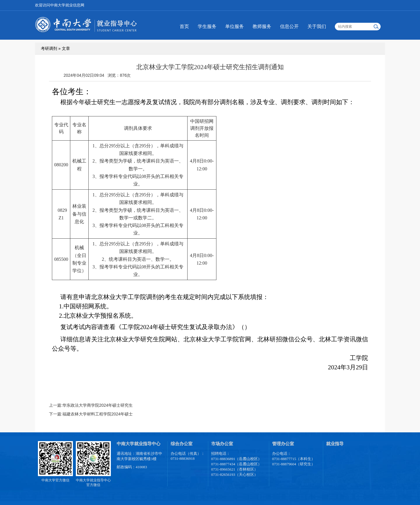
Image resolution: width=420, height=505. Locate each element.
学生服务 (207, 26)
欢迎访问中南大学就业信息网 (60, 5)
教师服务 (262, 26)
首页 (184, 26)
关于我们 (317, 26)
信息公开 (289, 26)
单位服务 (235, 26)
